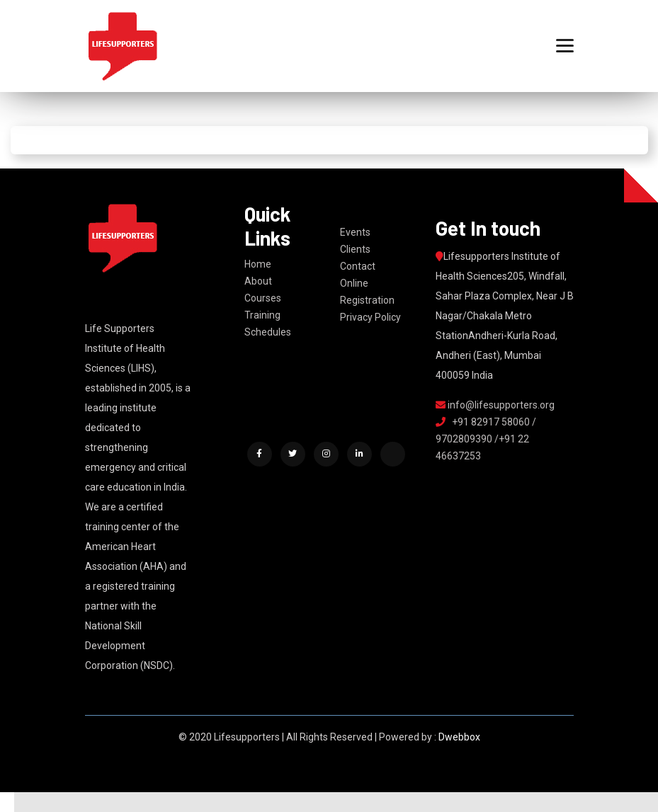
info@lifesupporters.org (495, 405)
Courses (263, 298)
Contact (358, 266)
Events (355, 232)
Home (258, 264)
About (258, 281)
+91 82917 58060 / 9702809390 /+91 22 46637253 (486, 439)
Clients (355, 249)
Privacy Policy (370, 317)
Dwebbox (459, 737)
